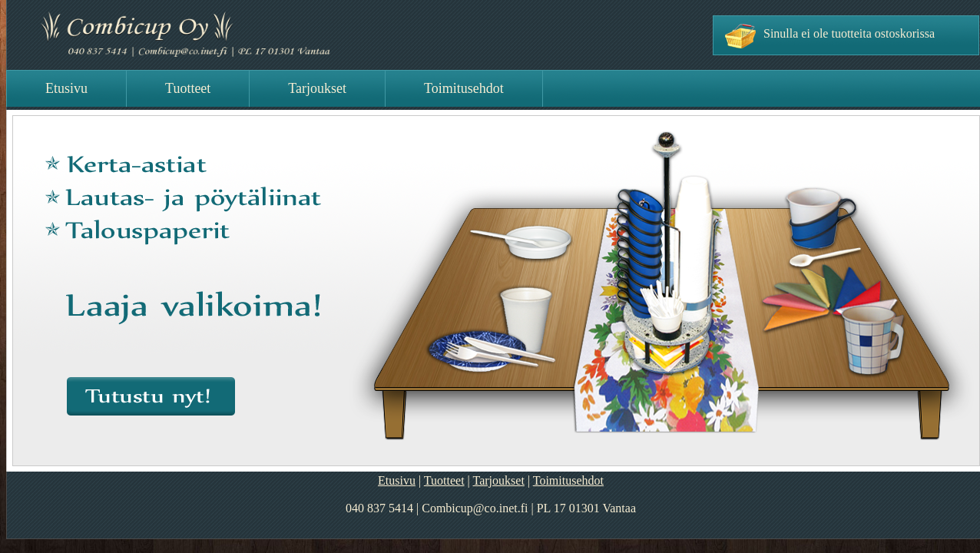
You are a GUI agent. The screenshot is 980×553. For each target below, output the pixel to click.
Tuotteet (444, 480)
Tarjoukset (499, 480)
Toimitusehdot (568, 480)
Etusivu (397, 480)
